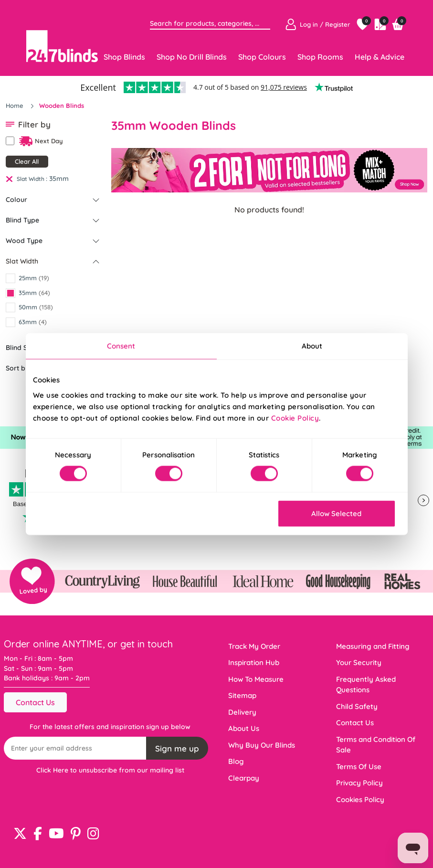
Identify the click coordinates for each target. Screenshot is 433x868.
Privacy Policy (359, 783)
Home (16, 106)
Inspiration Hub (254, 662)
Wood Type (24, 241)
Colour (16, 200)
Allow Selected (336, 513)
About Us (244, 728)
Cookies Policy (360, 799)
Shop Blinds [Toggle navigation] (124, 57)
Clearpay (244, 778)
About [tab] (312, 346)
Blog (236, 761)
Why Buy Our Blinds (262, 745)
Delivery (242, 712)
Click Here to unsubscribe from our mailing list (110, 770)
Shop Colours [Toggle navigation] (262, 57)
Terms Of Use (359, 767)
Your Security (359, 662)
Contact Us (35, 702)
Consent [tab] (121, 346)
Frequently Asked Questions (366, 685)
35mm (59, 179)
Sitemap (242, 695)
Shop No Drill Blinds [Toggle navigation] (192, 57)
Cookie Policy (295, 418)
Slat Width (22, 261)
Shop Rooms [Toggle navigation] (320, 57)
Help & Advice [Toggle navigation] (380, 57)
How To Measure (256, 679)
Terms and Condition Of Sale (376, 745)
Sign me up (177, 748)
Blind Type (22, 220)
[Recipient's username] (75, 748)
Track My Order (254, 646)
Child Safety (357, 706)
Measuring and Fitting (373, 646)
